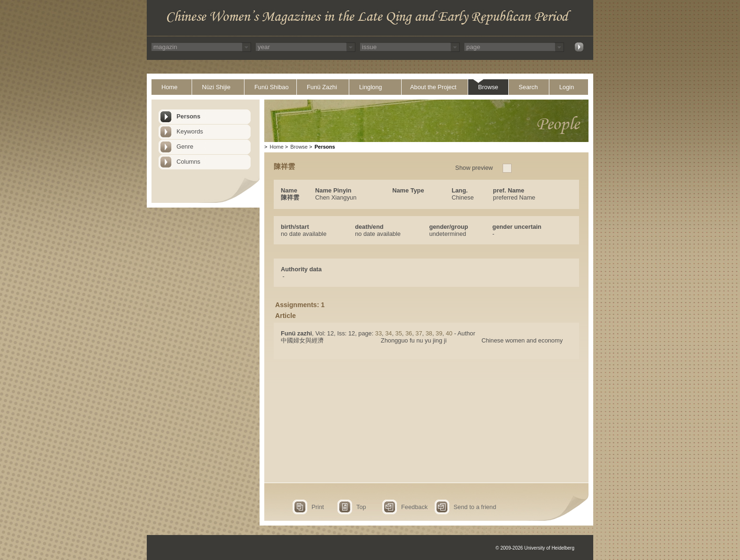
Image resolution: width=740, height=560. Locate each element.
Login (567, 87)
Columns (189, 162)
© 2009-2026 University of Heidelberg (535, 548)
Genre (185, 146)
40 (449, 333)
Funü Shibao (272, 87)
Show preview (474, 168)
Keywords (190, 131)
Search (528, 87)
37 (419, 333)
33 (378, 333)
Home (169, 87)
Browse (488, 87)
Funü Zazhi (322, 87)
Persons (189, 116)
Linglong (370, 87)
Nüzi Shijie (216, 87)
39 (439, 333)
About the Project (433, 87)
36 (409, 333)
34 (388, 333)
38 (429, 333)
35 (399, 333)
